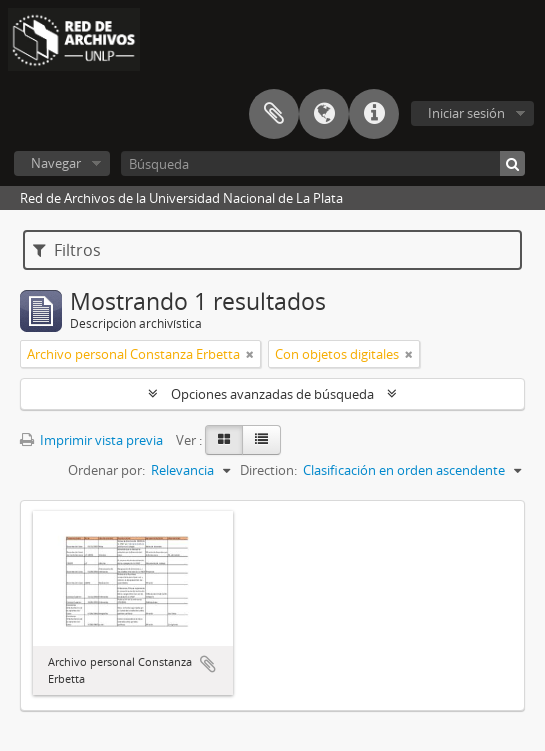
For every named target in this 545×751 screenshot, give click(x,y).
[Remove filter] (250, 354)
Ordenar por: (106, 470)
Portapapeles (274, 114)
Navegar (56, 163)
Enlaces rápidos (374, 114)
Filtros (67, 250)
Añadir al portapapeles (208, 664)
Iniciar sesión (466, 113)
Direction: (268, 470)
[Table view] (261, 440)
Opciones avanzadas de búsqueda (272, 394)
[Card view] (224, 440)
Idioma (324, 114)
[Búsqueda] (323, 163)
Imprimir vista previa (91, 440)
